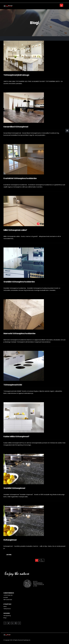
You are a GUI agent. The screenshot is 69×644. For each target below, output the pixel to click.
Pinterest (16, 623)
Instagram (19, 623)
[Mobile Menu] (61, 5)
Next (43, 560)
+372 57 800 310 (8, 595)
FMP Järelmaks (8, 600)
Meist (5, 607)
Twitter (9, 623)
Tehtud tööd (7, 609)
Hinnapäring (7, 616)
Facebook (5, 623)
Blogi (5, 618)
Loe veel (9, 555)
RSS (12, 623)
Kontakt (6, 597)
